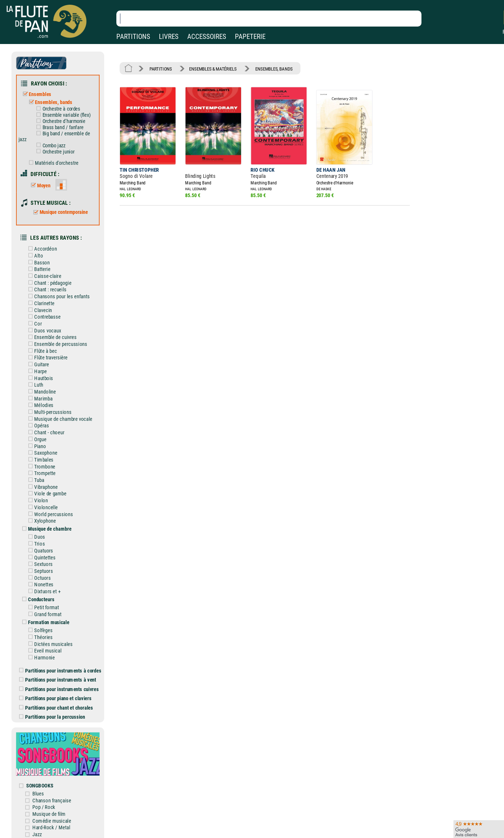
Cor (34, 324)
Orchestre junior (54, 152)
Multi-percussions (49, 412)
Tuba (35, 480)
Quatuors (39, 550)
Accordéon (41, 249)
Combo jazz (49, 145)
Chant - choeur (45, 433)
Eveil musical (43, 651)
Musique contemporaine (59, 212)
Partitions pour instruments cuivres (59, 689)
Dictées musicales (49, 644)
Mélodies (39, 405)
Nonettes (39, 585)
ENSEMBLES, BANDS (274, 69)
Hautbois (39, 378)
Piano (36, 446)
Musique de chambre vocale (59, 419)
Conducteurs (37, 600)
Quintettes (41, 557)
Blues (38, 793)
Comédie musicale (52, 821)
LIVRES (169, 37)
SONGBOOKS (40, 785)
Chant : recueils (46, 290)
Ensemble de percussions (56, 344)
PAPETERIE (250, 37)
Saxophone (41, 453)
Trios (35, 544)
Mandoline (41, 392)
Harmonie (40, 657)
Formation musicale (44, 622)
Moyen (39, 185)
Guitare (37, 365)
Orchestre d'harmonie (59, 121)
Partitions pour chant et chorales (56, 708)
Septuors (39, 571)
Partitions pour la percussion (52, 717)
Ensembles (35, 94)
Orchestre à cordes (57, 109)
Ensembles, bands (49, 102)
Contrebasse (43, 317)
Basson (38, 262)
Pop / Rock (44, 807)
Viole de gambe (46, 494)
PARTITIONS (133, 37)
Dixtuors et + (43, 591)
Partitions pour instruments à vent (58, 680)
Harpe (36, 371)
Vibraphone (42, 487)
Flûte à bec (41, 351)
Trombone (40, 466)
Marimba (39, 398)
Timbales (39, 460)
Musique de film (49, 814)
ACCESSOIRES (207, 37)
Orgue (36, 439)
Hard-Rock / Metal (51, 828)
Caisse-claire (43, 276)
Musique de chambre (45, 529)
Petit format (42, 608)
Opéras (37, 426)
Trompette (41, 473)
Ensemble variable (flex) (62, 115)
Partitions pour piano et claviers (55, 699)
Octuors (38, 578)
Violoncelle (42, 507)
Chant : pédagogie (49, 283)
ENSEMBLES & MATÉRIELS (213, 69)
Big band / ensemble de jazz (54, 136)
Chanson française (52, 800)
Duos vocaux (43, 330)
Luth (34, 385)
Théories (39, 637)
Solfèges (39, 631)
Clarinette (40, 303)
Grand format (43, 614)
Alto (34, 256)
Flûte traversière (47, 358)
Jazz (37, 835)
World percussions (49, 514)
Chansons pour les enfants (58, 297)
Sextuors (39, 564)
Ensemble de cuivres (51, 337)
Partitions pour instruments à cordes (60, 671)
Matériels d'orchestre (52, 163)
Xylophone (41, 521)
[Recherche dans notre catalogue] (269, 19)
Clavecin (39, 310)
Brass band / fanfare (59, 127)
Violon (37, 501)
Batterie (38, 269)
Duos (35, 537)
